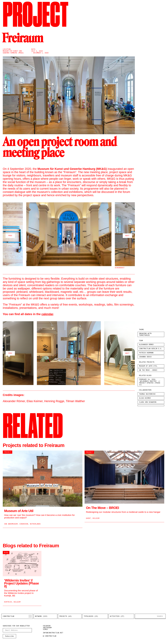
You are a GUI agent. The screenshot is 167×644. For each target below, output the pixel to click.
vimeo (45, 629)
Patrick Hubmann (146, 353)
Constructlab (9, 616)
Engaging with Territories (145, 334)
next (127, 236)
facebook (47, 626)
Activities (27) (117, 616)
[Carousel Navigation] (69, 236)
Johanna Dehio (145, 357)
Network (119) (41, 616)
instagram (47, 628)
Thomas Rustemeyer (147, 394)
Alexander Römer (146, 344)
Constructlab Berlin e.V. (151, 349)
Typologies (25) (91, 616)
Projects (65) (66, 616)
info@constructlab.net (53, 633)
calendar (47, 314)
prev (10, 236)
